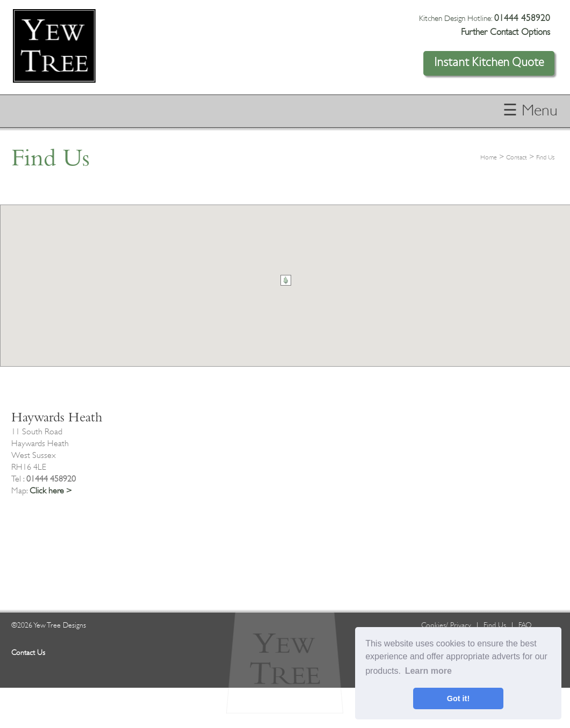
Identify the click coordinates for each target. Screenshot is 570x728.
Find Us (545, 157)
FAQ (525, 625)
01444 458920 (522, 18)
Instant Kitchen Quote (489, 62)
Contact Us (28, 652)
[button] (286, 280)
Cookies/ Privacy (446, 625)
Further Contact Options (506, 32)
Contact (517, 157)
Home (489, 157)
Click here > (51, 491)
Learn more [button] (428, 671)
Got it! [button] (458, 698)
